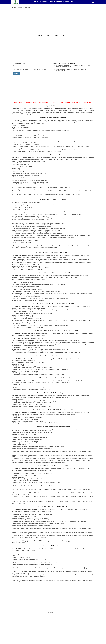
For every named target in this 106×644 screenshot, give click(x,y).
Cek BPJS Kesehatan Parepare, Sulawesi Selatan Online (53, 2)
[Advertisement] (53, 22)
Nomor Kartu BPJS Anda (19, 63)
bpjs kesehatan (58, 613)
